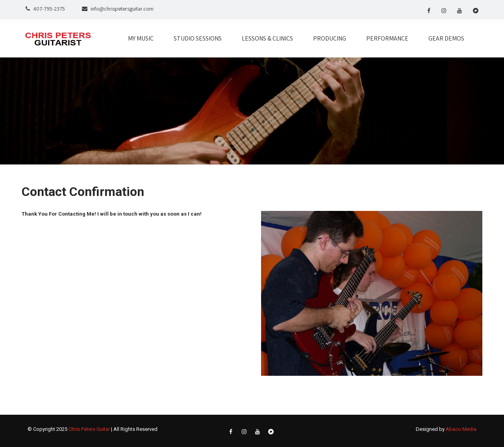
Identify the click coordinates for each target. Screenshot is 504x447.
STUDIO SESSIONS (198, 38)
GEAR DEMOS (446, 38)
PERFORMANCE (387, 38)
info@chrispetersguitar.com (122, 9)
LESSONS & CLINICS (267, 38)
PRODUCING (330, 38)
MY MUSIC (141, 38)
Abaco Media (461, 429)
